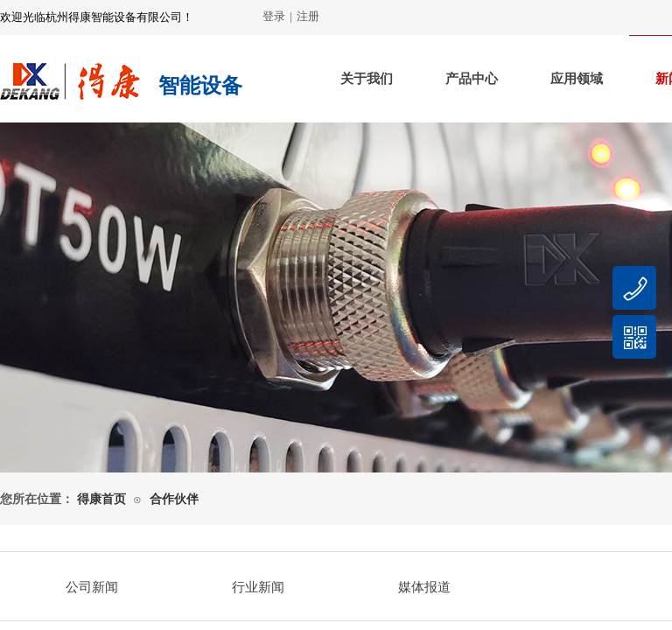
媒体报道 (424, 587)
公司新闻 (92, 587)
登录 (274, 16)
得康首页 (101, 499)
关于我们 (367, 79)
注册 (308, 16)
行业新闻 (258, 587)
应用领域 (577, 79)
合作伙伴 (174, 499)
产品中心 (472, 79)
